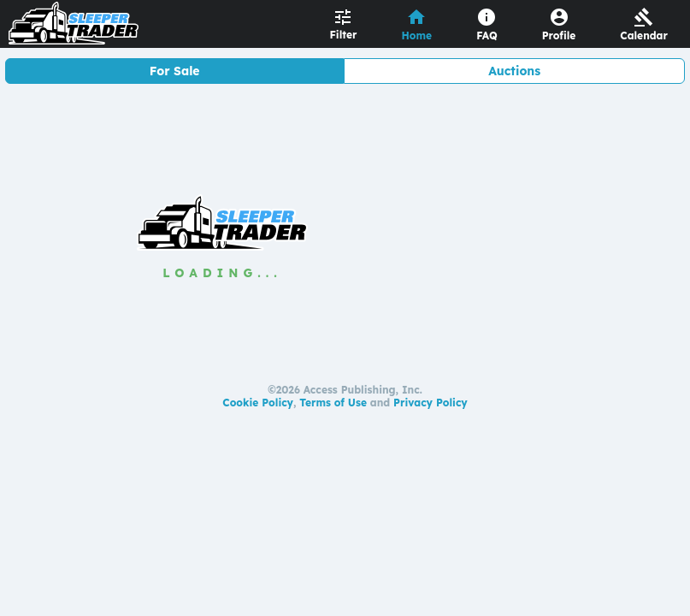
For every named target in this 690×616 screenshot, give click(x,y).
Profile (559, 36)
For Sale (175, 71)
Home (417, 36)
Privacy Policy (431, 403)
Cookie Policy (258, 403)
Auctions (514, 71)
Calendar (644, 36)
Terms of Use (333, 403)
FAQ (487, 36)
